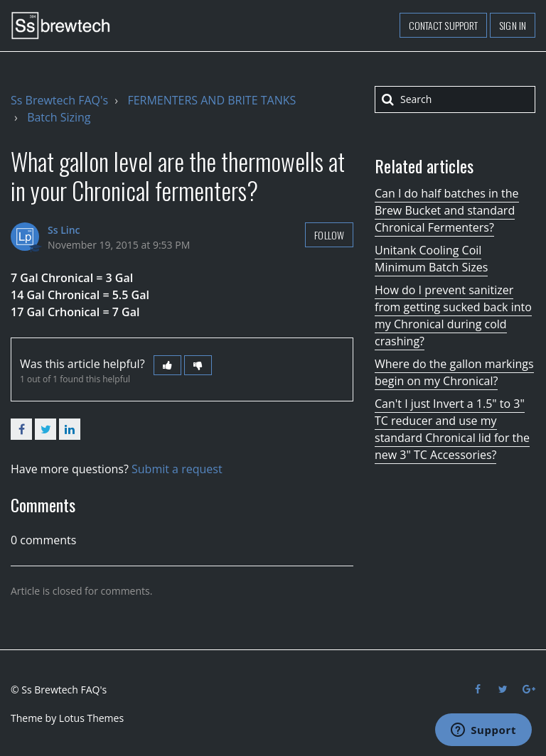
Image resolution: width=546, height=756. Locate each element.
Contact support (444, 25)
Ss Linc (64, 230)
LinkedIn (70, 429)
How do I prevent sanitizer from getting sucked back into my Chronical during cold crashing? (453, 315)
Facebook (21, 429)
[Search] (455, 99)
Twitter (45, 429)
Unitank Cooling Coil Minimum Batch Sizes (431, 259)
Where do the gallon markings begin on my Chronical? (454, 372)
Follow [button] (329, 235)
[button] (167, 365)
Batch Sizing (59, 117)
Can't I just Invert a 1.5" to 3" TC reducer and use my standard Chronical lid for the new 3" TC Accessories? (452, 429)
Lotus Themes (91, 718)
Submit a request (177, 469)
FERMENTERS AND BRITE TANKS (212, 100)
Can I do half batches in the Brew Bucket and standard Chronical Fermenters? (447, 210)
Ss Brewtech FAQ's (59, 100)
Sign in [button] (513, 25)
